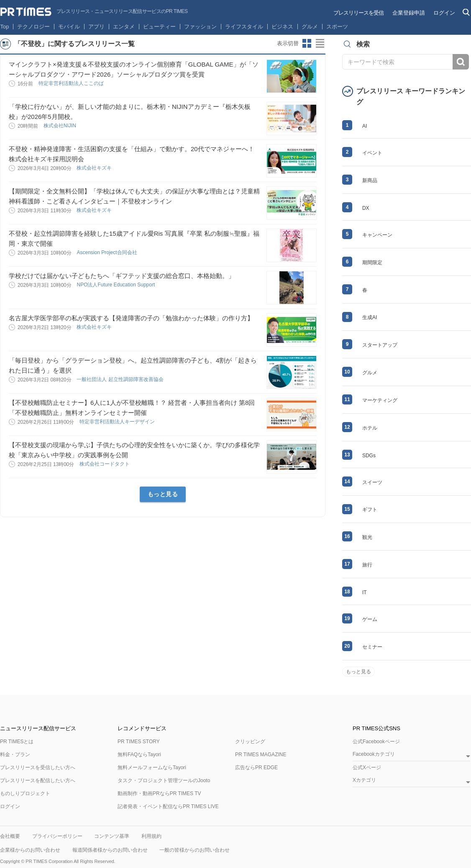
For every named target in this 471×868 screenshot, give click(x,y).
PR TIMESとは (17, 742)
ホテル (370, 428)
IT (365, 592)
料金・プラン (15, 755)
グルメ (310, 27)
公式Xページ (367, 768)
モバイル (69, 27)
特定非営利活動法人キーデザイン (118, 422)
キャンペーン (377, 235)
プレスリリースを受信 (358, 13)
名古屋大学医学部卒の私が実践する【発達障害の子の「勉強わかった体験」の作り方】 (131, 318)
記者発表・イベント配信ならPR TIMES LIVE (168, 806)
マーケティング (380, 400)
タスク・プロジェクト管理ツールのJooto (164, 780)
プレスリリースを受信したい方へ (38, 768)
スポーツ (337, 27)
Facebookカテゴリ (374, 754)
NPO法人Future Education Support (116, 285)
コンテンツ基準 (112, 836)
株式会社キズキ (95, 168)
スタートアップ (380, 345)
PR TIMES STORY (139, 742)
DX (366, 208)
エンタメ (124, 27)
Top (5, 27)
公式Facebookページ (376, 742)
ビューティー (159, 27)
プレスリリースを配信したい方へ (38, 780)
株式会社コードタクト (105, 464)
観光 (367, 537)
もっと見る (163, 494)
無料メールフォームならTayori (152, 768)
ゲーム (370, 619)
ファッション (200, 27)
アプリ (96, 27)
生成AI (370, 317)
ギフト (370, 510)
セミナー (372, 647)
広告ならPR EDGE (256, 768)
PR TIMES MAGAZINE (261, 755)
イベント (372, 153)
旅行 (367, 565)
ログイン (444, 13)
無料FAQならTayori (139, 755)
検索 (461, 62)
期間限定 (372, 263)
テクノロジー (33, 27)
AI (365, 126)
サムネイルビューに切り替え (307, 44)
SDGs (369, 456)
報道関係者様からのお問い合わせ (110, 850)
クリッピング (250, 742)
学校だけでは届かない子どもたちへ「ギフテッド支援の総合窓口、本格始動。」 (122, 276)
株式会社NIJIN (60, 126)
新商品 (370, 180)
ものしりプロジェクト (25, 793)
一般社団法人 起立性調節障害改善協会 (121, 379)
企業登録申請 (409, 13)
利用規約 (151, 836)
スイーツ (372, 482)
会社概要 (10, 836)
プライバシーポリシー (57, 836)
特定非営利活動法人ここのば (72, 83)
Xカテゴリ (364, 780)
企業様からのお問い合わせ (30, 850)
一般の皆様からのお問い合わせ (195, 850)
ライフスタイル (244, 27)
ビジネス (282, 27)
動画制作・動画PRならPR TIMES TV (159, 793)
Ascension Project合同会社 (107, 252)
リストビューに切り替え (320, 44)
